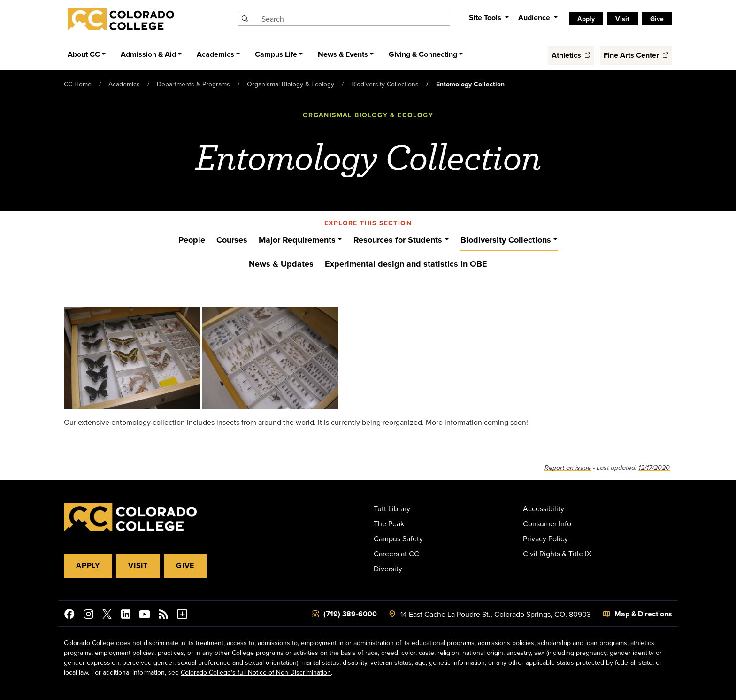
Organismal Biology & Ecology (291, 84)
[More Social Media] (182, 615)
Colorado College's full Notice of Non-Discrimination (256, 672)
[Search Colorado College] (354, 19)
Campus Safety (398, 538)
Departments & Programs (193, 84)
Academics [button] (215, 54)
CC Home (78, 84)
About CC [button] (84, 54)
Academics (124, 84)
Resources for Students (398, 240)
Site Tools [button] (486, 18)
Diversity (388, 569)
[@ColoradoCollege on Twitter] (107, 615)
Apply (586, 19)
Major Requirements (297, 240)
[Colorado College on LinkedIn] (126, 615)
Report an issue (568, 468)
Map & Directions (643, 614)
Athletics (571, 55)
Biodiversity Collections (385, 84)
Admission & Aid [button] (148, 54)
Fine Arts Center (636, 55)
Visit (622, 19)
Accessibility (544, 508)
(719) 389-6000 (350, 614)
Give (657, 19)
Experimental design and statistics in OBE (406, 264)
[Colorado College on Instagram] (88, 615)
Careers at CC (396, 554)
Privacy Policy (545, 538)
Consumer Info (547, 523)
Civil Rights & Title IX (557, 554)
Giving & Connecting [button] (423, 54)
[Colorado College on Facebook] (69, 615)
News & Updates (281, 264)
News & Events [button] (343, 54)
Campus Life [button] (276, 54)
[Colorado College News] (163, 615)
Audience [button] (535, 18)
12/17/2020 (654, 468)
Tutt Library (392, 508)
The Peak (389, 523)
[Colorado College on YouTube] (145, 615)
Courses (232, 240)
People (192, 240)
